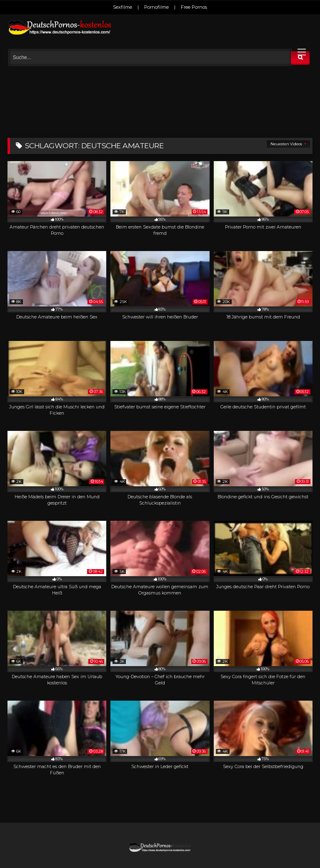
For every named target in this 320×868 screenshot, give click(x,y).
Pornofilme (156, 7)
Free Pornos (194, 7)
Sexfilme (122, 7)
